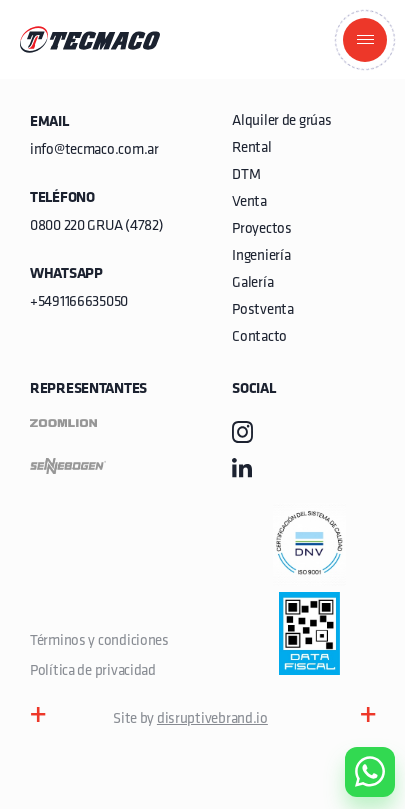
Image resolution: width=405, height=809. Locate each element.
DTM (246, 175)
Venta (249, 202)
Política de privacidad (93, 671)
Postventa (262, 310)
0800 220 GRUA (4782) (96, 226)
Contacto (259, 337)
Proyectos (261, 229)
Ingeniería (261, 256)
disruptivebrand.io (212, 719)
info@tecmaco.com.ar (94, 150)
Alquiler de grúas (281, 121)
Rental (251, 148)
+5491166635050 (79, 302)
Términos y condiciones (99, 641)
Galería (252, 283)
